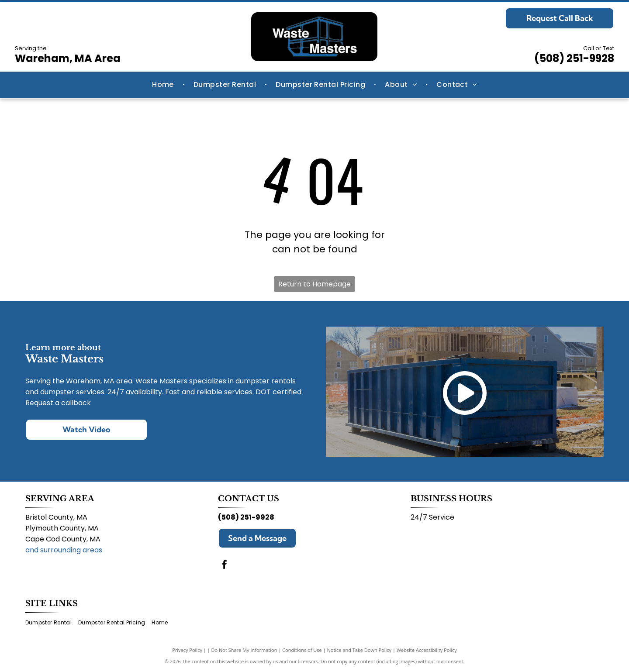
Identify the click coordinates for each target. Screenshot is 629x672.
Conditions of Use (302, 650)
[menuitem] (164, 85)
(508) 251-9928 (574, 58)
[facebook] (225, 566)
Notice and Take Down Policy (359, 650)
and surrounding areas (64, 550)
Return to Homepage (314, 284)
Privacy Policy (187, 650)
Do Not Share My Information (244, 650)
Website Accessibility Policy (427, 650)
